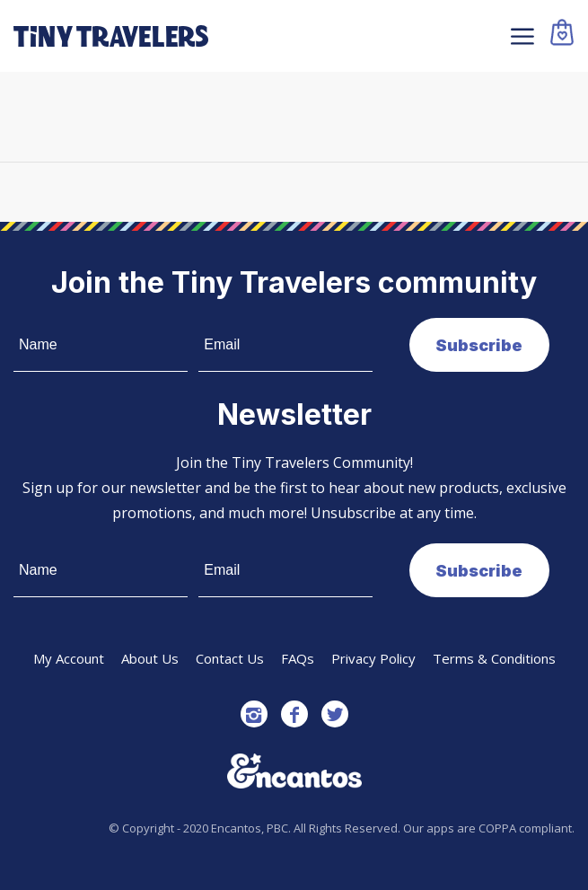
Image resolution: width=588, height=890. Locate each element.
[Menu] (520, 36)
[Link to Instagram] (254, 714)
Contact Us (230, 658)
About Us (150, 658)
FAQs (298, 658)
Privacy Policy (373, 658)
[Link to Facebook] (294, 714)
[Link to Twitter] (335, 714)
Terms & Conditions (494, 658)
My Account (69, 658)
